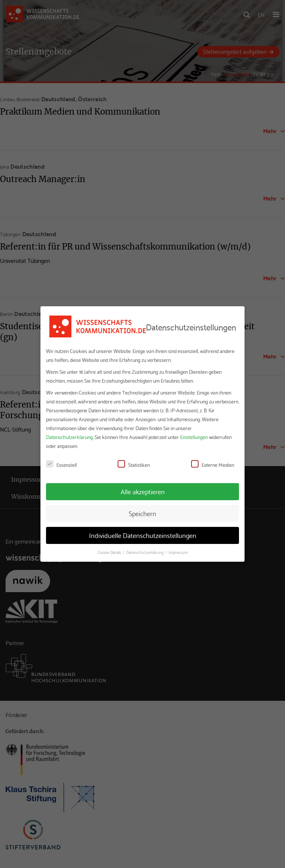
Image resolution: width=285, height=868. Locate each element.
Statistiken (134, 465)
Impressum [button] (178, 552)
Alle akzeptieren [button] (143, 491)
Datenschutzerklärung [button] (145, 552)
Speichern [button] (142, 513)
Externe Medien (213, 465)
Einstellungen (194, 437)
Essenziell (61, 465)
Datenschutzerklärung (69, 437)
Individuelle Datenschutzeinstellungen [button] (143, 535)
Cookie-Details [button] (110, 552)
